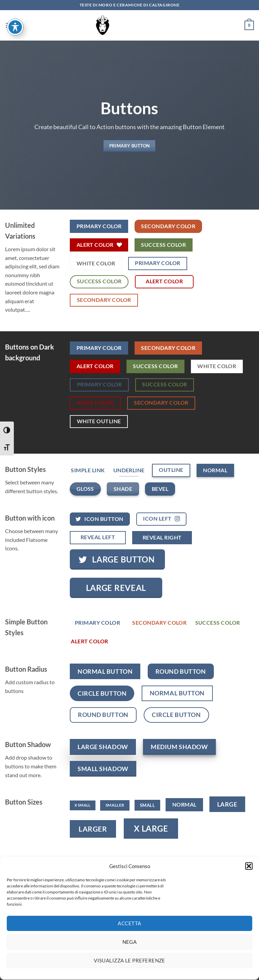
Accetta (129, 932)
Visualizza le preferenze (129, 969)
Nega (130, 950)
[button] (249, 874)
